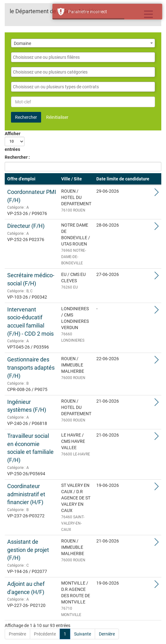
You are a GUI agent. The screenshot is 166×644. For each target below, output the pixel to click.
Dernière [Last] (107, 634)
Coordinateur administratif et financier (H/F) (26, 494)
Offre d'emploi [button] (21, 179)
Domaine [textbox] (22, 43)
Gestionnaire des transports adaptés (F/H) (31, 367)
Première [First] (17, 634)
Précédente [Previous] (45, 634)
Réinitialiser (57, 117)
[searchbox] (83, 57)
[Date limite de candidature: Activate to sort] (123, 179)
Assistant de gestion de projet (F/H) (28, 550)
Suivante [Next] (83, 634)
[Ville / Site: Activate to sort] (76, 179)
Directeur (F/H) (26, 226)
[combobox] (83, 43)
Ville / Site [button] (72, 179)
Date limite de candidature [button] (123, 179)
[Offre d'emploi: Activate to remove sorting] (32, 179)
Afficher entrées (15, 141)
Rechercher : (17, 157)
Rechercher (26, 117)
